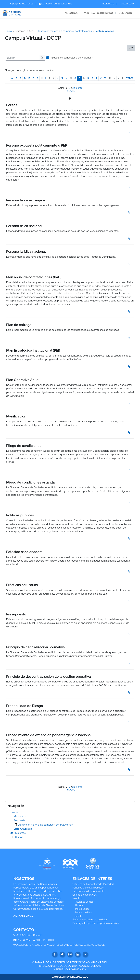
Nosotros (71, 13)
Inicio (9, 31)
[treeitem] (70, 825)
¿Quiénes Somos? (85, 902)
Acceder (108, 884)
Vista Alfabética (105, 31)
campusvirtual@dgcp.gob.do (55, 4)
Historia (79, 905)
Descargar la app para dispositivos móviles (96, 923)
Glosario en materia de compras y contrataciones (64, 31)
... (132, 47)
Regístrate (108, 4)
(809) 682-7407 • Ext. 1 (22, 4)
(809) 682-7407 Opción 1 (29, 935)
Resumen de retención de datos (90, 919)
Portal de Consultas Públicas (88, 888)
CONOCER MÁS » (23, 916)
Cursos (19, 837)
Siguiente (77, 88)
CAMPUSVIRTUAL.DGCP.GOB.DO (70, 977)
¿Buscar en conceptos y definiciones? (72, 58)
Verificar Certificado (98, 13)
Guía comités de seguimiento (88, 891)
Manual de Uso (83, 912)
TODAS (130, 78)
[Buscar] (22, 58)
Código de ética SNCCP (85, 895)
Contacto (125, 13)
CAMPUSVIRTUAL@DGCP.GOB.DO (35, 940)
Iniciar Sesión (127, 4)
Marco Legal (82, 909)
